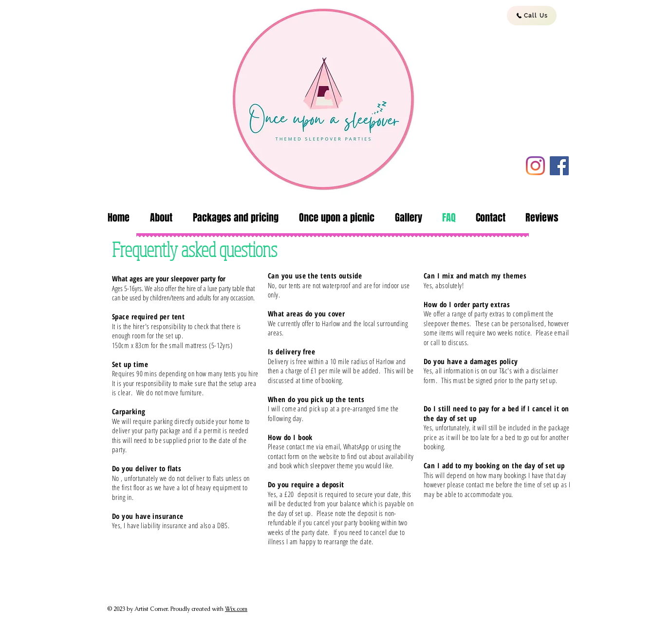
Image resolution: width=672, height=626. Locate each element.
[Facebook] (559, 166)
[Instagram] (535, 166)
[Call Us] (532, 16)
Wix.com (236, 609)
